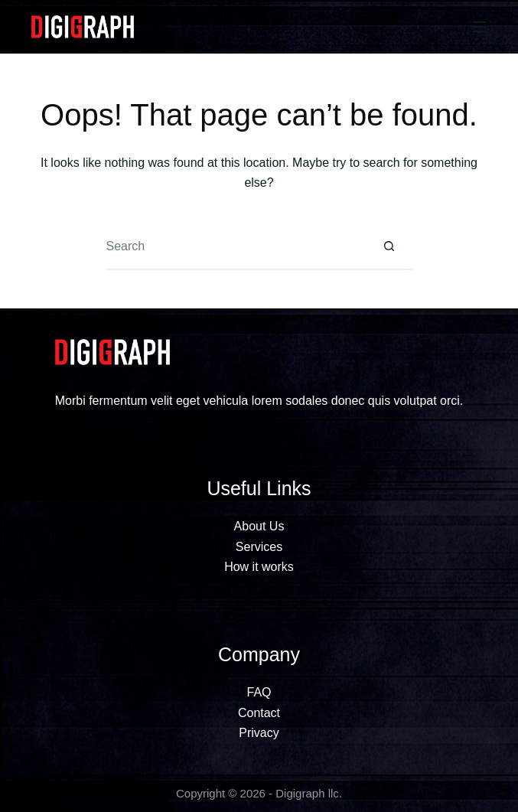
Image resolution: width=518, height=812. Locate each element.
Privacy (259, 733)
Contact (259, 713)
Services (259, 547)
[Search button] (389, 247)
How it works (259, 567)
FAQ (259, 692)
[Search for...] (236, 247)
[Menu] (480, 27)
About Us (259, 526)
